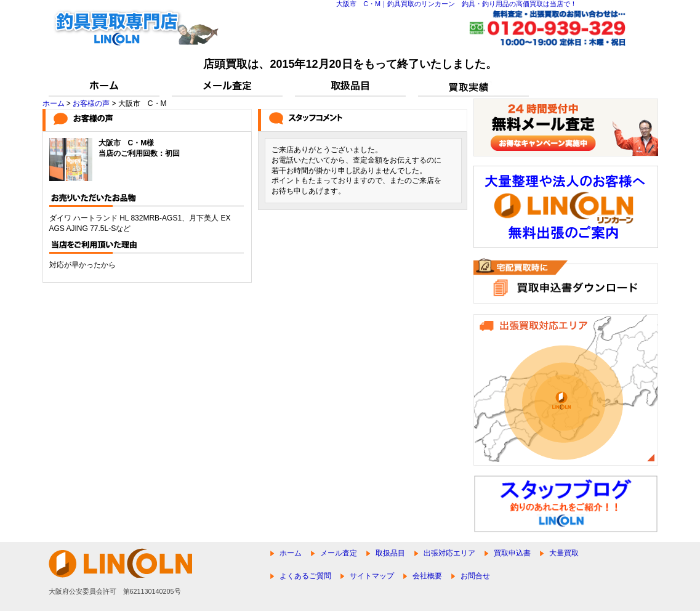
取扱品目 (390, 553)
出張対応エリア (449, 553)
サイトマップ (372, 576)
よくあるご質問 (305, 576)
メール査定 (339, 553)
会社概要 (427, 576)
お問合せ (475, 576)
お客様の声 (91, 103)
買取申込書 (512, 553)
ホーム (54, 103)
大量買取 (564, 553)
